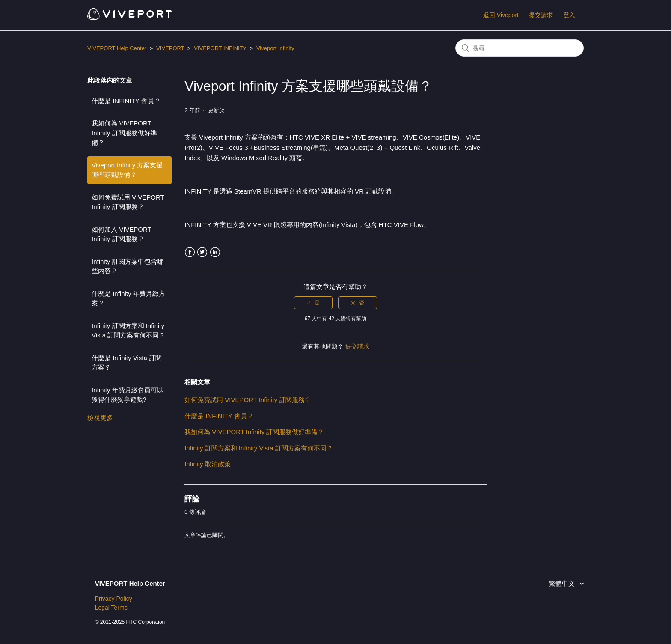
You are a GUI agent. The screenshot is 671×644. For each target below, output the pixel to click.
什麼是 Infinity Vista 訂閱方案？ (127, 363)
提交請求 (541, 15)
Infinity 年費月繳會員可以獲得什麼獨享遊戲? (128, 395)
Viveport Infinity (275, 48)
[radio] (313, 303)
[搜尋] (520, 48)
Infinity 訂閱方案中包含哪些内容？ (128, 266)
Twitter (202, 252)
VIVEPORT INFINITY (220, 48)
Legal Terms (111, 608)
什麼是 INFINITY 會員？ (126, 101)
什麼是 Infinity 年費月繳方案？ (128, 298)
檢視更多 (100, 418)
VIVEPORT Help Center (117, 48)
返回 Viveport (501, 15)
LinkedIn (215, 252)
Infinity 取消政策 (208, 464)
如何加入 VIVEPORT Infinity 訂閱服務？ (121, 234)
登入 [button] (569, 15)
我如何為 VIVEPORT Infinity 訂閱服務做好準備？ (124, 133)
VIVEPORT (170, 48)
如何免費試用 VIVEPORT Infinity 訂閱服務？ (128, 202)
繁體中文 (563, 583)
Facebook (190, 252)
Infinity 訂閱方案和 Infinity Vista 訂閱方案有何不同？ (128, 331)
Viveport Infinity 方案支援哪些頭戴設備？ (127, 170)
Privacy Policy (114, 599)
